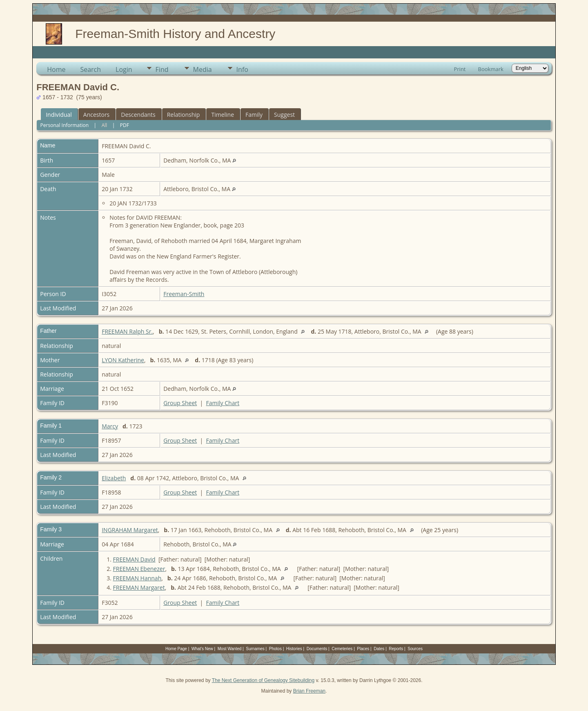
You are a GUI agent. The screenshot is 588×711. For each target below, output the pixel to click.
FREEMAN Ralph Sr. (127, 331)
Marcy (110, 426)
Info (242, 69)
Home (56, 69)
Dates (379, 649)
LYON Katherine (123, 360)
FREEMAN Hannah (137, 578)
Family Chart (223, 403)
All (105, 125)
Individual (59, 115)
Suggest (284, 115)
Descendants (138, 115)
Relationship (184, 115)
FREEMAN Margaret (139, 587)
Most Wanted (230, 649)
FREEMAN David (134, 559)
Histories (294, 649)
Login (124, 69)
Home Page (176, 649)
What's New (202, 649)
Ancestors (96, 115)
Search (90, 69)
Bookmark (491, 69)
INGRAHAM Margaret (130, 530)
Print (460, 69)
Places (363, 649)
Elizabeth (114, 478)
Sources (415, 649)
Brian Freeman (309, 691)
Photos (275, 649)
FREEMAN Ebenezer (139, 569)
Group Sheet (180, 403)
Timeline (223, 115)
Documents (317, 649)
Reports (396, 649)
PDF (125, 125)
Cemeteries (342, 649)
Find (162, 69)
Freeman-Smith (184, 294)
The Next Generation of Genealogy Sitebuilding (263, 680)
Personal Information (65, 125)
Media (203, 69)
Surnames (255, 649)
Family (254, 115)
